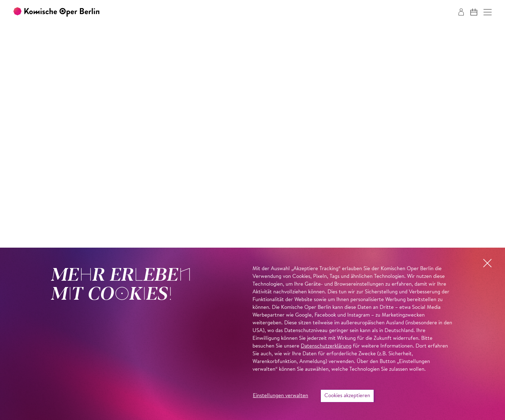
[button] (488, 12)
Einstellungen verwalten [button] (280, 396)
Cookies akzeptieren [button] (347, 396)
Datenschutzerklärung (326, 346)
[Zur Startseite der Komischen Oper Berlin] (56, 12)
